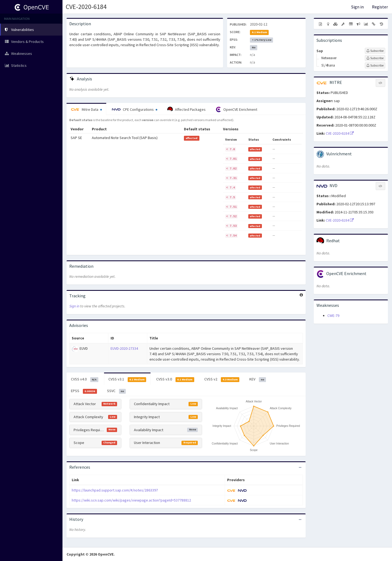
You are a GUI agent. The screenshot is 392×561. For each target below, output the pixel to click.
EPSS (84, 391)
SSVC (117, 391)
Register (380, 7)
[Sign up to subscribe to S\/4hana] (375, 65)
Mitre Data (86, 109)
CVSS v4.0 (85, 379)
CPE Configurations (135, 109)
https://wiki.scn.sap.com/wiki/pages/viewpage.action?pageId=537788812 (131, 500)
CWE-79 (333, 316)
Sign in (357, 7)
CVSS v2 (222, 379)
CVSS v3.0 (175, 379)
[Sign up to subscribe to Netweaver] (375, 58)
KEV (258, 379)
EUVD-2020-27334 (124, 348)
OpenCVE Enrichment (236, 109)
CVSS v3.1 (127, 379)
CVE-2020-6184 (86, 7)
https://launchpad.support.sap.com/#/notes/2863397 (115, 490)
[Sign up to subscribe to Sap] (375, 51)
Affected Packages (186, 109)
